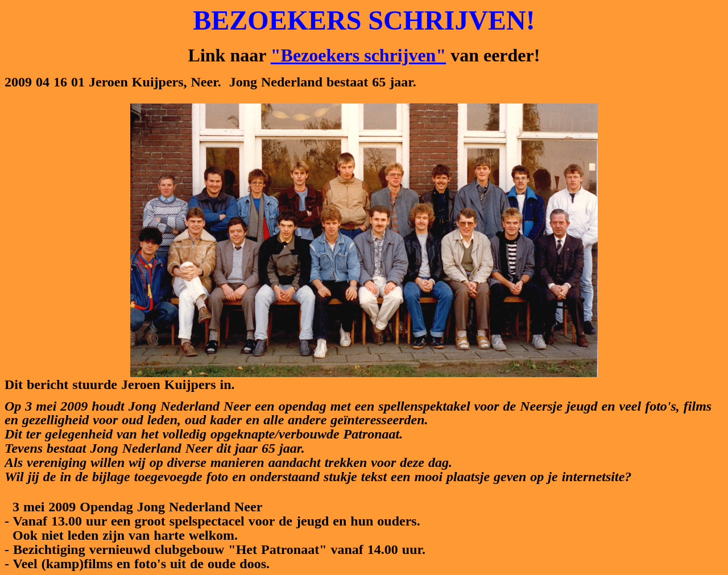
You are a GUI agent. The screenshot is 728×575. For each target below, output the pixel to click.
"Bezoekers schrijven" (358, 55)
